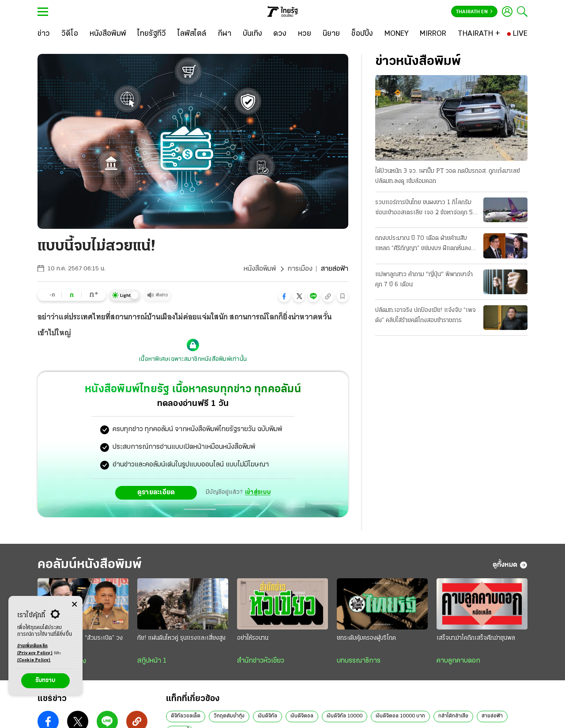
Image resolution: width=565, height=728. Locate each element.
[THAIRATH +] (479, 34)
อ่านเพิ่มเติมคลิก (35, 650)
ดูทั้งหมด (510, 565)
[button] (284, 296)
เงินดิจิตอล (302, 716)
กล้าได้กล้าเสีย (453, 716)
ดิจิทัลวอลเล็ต (186, 716)
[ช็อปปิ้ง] (362, 34)
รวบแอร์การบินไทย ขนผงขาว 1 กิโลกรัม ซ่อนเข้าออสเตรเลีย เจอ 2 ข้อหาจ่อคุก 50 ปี (426, 209)
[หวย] (305, 34)
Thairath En (474, 12)
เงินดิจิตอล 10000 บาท (400, 716)
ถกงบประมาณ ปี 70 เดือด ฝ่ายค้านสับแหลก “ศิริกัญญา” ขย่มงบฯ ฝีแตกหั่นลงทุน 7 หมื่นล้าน (427, 244)
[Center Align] (74, 605)
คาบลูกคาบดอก (458, 661)
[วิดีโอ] (70, 34)
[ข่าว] (44, 34)
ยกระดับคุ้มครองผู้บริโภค (366, 638)
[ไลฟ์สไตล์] (192, 34)
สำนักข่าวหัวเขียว (261, 661)
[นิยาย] (331, 34)
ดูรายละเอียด (156, 493)
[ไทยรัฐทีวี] (152, 34)
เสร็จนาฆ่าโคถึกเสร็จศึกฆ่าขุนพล (476, 638)
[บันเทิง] (252, 34)
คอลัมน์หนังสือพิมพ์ (90, 565)
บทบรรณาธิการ (359, 661)
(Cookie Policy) (34, 660)
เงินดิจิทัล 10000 (345, 716)
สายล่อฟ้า (492, 716)
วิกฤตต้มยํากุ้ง (229, 716)
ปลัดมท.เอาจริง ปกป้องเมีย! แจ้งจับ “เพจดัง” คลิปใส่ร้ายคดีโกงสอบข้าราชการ (426, 315)
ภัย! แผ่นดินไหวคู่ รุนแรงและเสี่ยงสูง (181, 638)
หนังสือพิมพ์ (260, 269)
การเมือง (300, 269)
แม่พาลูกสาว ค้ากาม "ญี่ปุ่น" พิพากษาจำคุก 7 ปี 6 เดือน (424, 280)
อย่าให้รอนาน (253, 638)
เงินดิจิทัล (267, 716)
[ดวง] (280, 34)
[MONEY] (397, 34)
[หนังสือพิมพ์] (108, 34)
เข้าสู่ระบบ (258, 492)
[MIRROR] (433, 34)
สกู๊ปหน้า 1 (152, 661)
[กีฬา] (224, 34)
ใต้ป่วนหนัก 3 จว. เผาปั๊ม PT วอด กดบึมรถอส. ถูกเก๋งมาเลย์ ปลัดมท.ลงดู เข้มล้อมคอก (448, 176)
